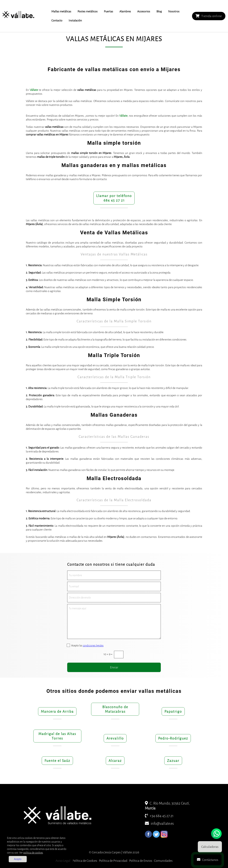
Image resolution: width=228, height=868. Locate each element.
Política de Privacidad (113, 861)
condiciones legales (93, 646)
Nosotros (174, 12)
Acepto (18, 859)
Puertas (109, 12)
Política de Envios (141, 861)
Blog (159, 12)
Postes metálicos (88, 12)
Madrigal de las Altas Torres (57, 736)
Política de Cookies (85, 861)
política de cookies (33, 853)
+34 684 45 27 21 (159, 816)
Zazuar (173, 761)
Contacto (57, 21)
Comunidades (163, 861)
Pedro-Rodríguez (173, 738)
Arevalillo (115, 738)
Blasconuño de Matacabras (115, 709)
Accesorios (144, 12)
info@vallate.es (159, 824)
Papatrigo (173, 711)
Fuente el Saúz (57, 761)
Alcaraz (115, 761)
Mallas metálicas (61, 12)
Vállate (34, 90)
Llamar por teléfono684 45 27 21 (114, 198)
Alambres (125, 12)
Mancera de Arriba (57, 711)
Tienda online (209, 16)
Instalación (75, 21)
